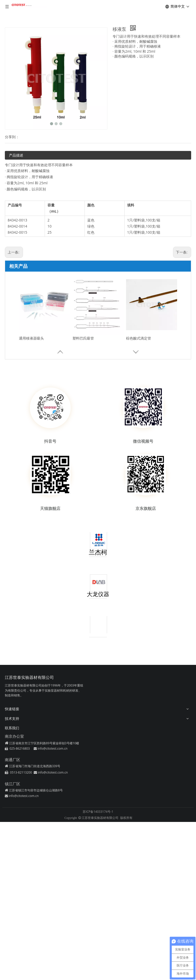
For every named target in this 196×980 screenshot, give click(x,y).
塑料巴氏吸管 (83, 338)
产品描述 (16, 155)
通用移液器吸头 (31, 338)
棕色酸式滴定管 (139, 338)
